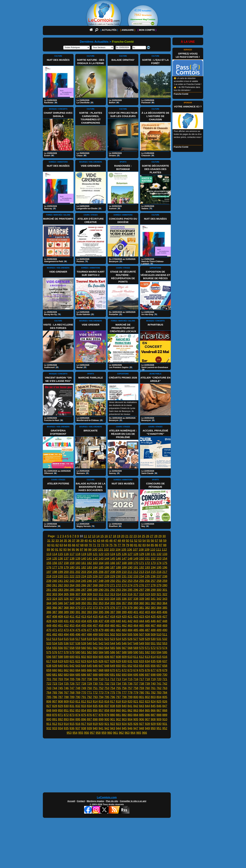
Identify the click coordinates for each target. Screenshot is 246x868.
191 (136, 567)
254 (136, 581)
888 (159, 715)
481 (113, 630)
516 (72, 639)
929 (153, 724)
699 (159, 675)
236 (153, 576)
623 (84, 661)
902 (118, 719)
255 (142, 581)
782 (153, 693)
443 (136, 621)
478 (95, 630)
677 (153, 670)
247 (95, 581)
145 (113, 559)
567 (124, 648)
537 (72, 643)
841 (130, 706)
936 (72, 728)
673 (130, 670)
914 (66, 724)
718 (147, 679)
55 (148, 541)
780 (142, 693)
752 (101, 688)
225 (89, 576)
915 (72, 724)
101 (101, 550)
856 (95, 710)
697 (147, 675)
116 (66, 554)
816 (107, 702)
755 (118, 688)
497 (84, 634)
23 (135, 536)
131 (153, 554)
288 (89, 590)
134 (49, 559)
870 (55, 715)
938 (84, 728)
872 (66, 715)
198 (55, 572)
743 (49, 688)
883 (130, 715)
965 (139, 733)
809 (66, 702)
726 (72, 684)
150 (142, 559)
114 (55, 554)
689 (101, 675)
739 (147, 684)
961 (116, 733)
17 (110, 536)
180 (72, 567)
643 (78, 666)
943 (113, 728)
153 (159, 559)
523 (113, 639)
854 (84, 710)
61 (53, 545)
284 (66, 590)
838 (113, 706)
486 (142, 630)
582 (89, 652)
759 (142, 688)
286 (78, 590)
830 (66, 706)
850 (60, 710)
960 (110, 733)
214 (147, 572)
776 (118, 693)
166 (113, 563)
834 (89, 706)
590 (136, 652)
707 (84, 679)
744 (55, 688)
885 (142, 715)
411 (72, 617)
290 (101, 590)
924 (124, 724)
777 (124, 693)
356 (118, 603)
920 (101, 724)
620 (66, 661)
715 (130, 679)
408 (55, 617)
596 (49, 657)
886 (147, 715)
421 (130, 617)
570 (142, 648)
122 (101, 554)
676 (147, 670)
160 (78, 563)
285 (72, 590)
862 (130, 710)
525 (124, 639)
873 (72, 715)
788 (66, 697)
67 (78, 545)
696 (142, 675)
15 (102, 536)
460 (113, 626)
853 (78, 710)
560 (84, 648)
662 (66, 670)
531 (159, 639)
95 (73, 550)
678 (159, 670)
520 (95, 639)
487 (147, 630)
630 (124, 661)
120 (89, 554)
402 (142, 612)
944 (118, 728)
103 (112, 550)
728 (84, 684)
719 (153, 679)
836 (101, 706)
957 (92, 733)
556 (60, 648)
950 (153, 728)
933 (55, 728)
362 (153, 603)
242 (66, 581)
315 (124, 594)
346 (60, 603)
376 (113, 608)
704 (66, 679)
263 (66, 585)
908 (153, 719)
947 (136, 728)
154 (165, 559)
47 (115, 541)
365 (49, 608)
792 (89, 697)
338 (136, 599)
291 (107, 590)
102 (106, 550)
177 (55, 567)
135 (55, 559)
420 (124, 617)
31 (49, 541)
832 (78, 706)
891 (55, 719)
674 (136, 670)
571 (147, 648)
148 (130, 559)
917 (84, 724)
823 (147, 702)
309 (89, 594)
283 (60, 590)
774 (107, 693)
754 (113, 688)
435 (89, 621)
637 (165, 661)
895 (78, 719)
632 (136, 661)
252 (124, 581)
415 (95, 617)
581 (84, 652)
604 (95, 657)
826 (165, 702)
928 (147, 724)
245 (84, 581)
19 (119, 536)
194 (153, 567)
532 (165, 639)
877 (95, 715)
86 (157, 545)
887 (153, 715)
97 (82, 550)
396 (107, 612)
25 (143, 536)
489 (159, 630)
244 (78, 581)
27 (152, 536)
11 (85, 536)
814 (95, 702)
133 (165, 554)
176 (49, 567)
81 (136, 545)
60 (49, 545)
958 (98, 733)
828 (55, 706)
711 (107, 679)
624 (89, 661)
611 (136, 657)
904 (130, 719)
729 (89, 684)
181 (78, 567)
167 (118, 563)
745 (60, 688)
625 (95, 661)
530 (153, 639)
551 (153, 643)
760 (147, 688)
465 (142, 626)
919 (95, 724)
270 (107, 585)
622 (78, 661)
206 (101, 572)
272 (118, 585)
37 (74, 541)
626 (101, 661)
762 (159, 688)
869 (49, 715)
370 (78, 608)
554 (49, 648)
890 (49, 719)
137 (66, 559)
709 (95, 679)
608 (118, 657)
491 (49, 634)
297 (142, 590)
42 (94, 541)
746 (66, 688)
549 (142, 643)
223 (78, 576)
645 (89, 666)
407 (49, 617)
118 (78, 554)
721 (165, 679)
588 (124, 652)
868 (165, 710)
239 (49, 581)
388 (60, 612)
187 (113, 567)
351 (89, 603)
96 (77, 550)
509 (153, 634)
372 (89, 608)
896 (84, 719)
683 (66, 675)
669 (107, 670)
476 (84, 630)
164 (101, 563)
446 (153, 621)
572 (153, 648)
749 (84, 688)
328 (78, 599)
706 (78, 679)
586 (113, 652)
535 (60, 643)
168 (124, 563)
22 (131, 536)
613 (147, 657)
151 (147, 559)
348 (72, 603)
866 (153, 710)
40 (86, 541)
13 (94, 536)
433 (78, 621)
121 (95, 554)
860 (118, 710)
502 (113, 634)
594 (159, 652)
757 (130, 688)
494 (66, 634)
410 (66, 617)
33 (57, 541)
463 (130, 626)
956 (86, 733)
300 (159, 590)
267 (89, 585)
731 (101, 684)
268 (95, 585)
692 (118, 675)
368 (66, 608)
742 (165, 684)
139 (78, 559)
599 (66, 657)
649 (113, 666)
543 (107, 643)
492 (55, 634)
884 (136, 715)
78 (123, 545)
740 (153, 684)
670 (113, 670)
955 (81, 733)
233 (136, 576)
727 (78, 684)
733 (113, 684)
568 (130, 648)
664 (78, 670)
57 (157, 541)
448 (165, 621)
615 (159, 657)
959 (104, 733)
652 (130, 666)
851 (66, 710)
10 (81, 536)
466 (147, 626)
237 (159, 576)
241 (60, 581)
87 (161, 545)
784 (165, 693)
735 (124, 684)
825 (159, 702)
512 (49, 639)
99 (90, 550)
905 (136, 719)
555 (55, 648)
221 (66, 576)
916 (78, 724)
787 (60, 697)
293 (118, 590)
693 (124, 675)
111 (159, 550)
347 (66, 603)
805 (165, 697)
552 (159, 643)
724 (60, 684)
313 (113, 594)
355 (113, 603)
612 (142, 657)
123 (107, 554)
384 (159, 608)
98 (86, 550)
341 (153, 599)
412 (78, 617)
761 (153, 688)
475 (78, 630)
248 (101, 581)
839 (118, 706)
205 (95, 572)
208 (113, 572)
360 (142, 603)
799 (130, 697)
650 (118, 666)
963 (127, 733)
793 (95, 697)
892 (60, 719)
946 (130, 728)
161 (84, 563)
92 (61, 550)
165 (107, 563)
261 (55, 585)
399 (124, 612)
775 (113, 693)
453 (72, 626)
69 (86, 545)
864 (142, 710)
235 (147, 576)
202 (78, 572)
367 (60, 608)
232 (130, 576)
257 (153, 581)
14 (98, 536)
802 (147, 697)
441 (124, 621)
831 (72, 706)
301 (165, 590)
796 (113, 697)
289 (95, 590)
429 (55, 621)
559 (78, 648)
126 (124, 554)
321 (159, 594)
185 (101, 567)
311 (101, 594)
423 (142, 617)
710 (101, 679)
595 (165, 652)
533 (49, 643)
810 (72, 702)
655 (147, 666)
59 (165, 541)
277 (147, 585)
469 (165, 626)
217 (165, 572)
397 (113, 612)
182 (84, 567)
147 (124, 559)
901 (113, 719)
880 (113, 715)
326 (66, 599)
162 (89, 563)
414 (89, 617)
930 (159, 724)
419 (118, 617)
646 (95, 666)
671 (118, 670)
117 (72, 554)
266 (84, 585)
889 (165, 715)
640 (60, 666)
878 (101, 715)
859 (113, 710)
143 (101, 559)
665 (84, 670)
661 (60, 670)
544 (113, 643)
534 (55, 643)
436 (95, 621)
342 (159, 599)
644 (84, 666)
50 (127, 541)
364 (165, 603)
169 (130, 563)
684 (72, 675)
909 (159, 719)
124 (113, 554)
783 (159, 693)
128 (136, 554)
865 (147, 710)
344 (49, 603)
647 (101, 666)
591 (142, 652)
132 (159, 554)
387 (55, 612)
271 (113, 585)
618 (55, 661)
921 (107, 724)
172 (147, 563)
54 (144, 541)
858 (107, 710)
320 (153, 594)
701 (49, 679)
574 (165, 648)
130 (147, 554)
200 (66, 572)
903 (124, 719)
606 (107, 657)
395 (101, 612)
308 (84, 594)
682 (60, 675)
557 (66, 648)
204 (89, 572)
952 (165, 728)
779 (136, 693)
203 (84, 572)
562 (95, 648)
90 (53, 550)
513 (55, 639)
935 (66, 728)
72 (99, 545)
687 (89, 675)
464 (136, 626)
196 (165, 567)
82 (140, 545)
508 (147, 634)
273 (124, 585)
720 (159, 679)
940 (95, 728)
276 (142, 585)
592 (147, 652)
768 (72, 693)
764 (49, 693)
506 (136, 634)
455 (84, 626)
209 (118, 572)
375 (107, 608)
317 (136, 594)
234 (142, 576)
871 (60, 715)
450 (55, 626)
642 (72, 666)
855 (89, 710)
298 (147, 590)
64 (65, 545)
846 (159, 706)
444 (142, 621)
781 (147, 693)
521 (101, 639)
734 (118, 684)
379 (130, 608)
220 (60, 576)
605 (101, 657)
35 (65, 541)
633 (142, 661)
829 (60, 706)
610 (130, 657)
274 (130, 585)
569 (136, 648)
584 (101, 652)
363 (159, 603)
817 (113, 702)
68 (82, 545)
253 (130, 581)
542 (101, 643)
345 (55, 603)
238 (165, 576)
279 (159, 585)
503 (118, 634)
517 (78, 639)
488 (153, 630)
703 (60, 679)
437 (101, 621)
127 (130, 554)
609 (124, 657)
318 (142, 594)
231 (124, 576)
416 (101, 617)
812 (84, 702)
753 (107, 688)
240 (55, 581)
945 (124, 728)
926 (136, 724)
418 (113, 617)
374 (101, 608)
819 (124, 702)
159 (72, 563)
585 (107, 652)
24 (139, 536)
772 (95, 693)
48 (119, 541)
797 (118, 697)
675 (142, 670)
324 (55, 599)
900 (107, 719)
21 (127, 536)
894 (72, 719)
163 (95, 563)
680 (49, 675)
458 (101, 626)
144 (107, 559)
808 (60, 702)
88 (165, 545)
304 (60, 594)
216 (159, 572)
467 (153, 626)
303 (55, 594)
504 (124, 634)
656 (153, 666)
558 (72, 648)
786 (55, 697)
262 (60, 585)
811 (78, 702)
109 (147, 550)
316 (130, 594)
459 (107, 626)
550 (147, 643)
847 (165, 706)
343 (165, 599)
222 (72, 576)
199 (60, 572)
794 (101, 697)
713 (118, 679)
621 (72, 661)
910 (165, 719)
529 (147, 639)
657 (159, 666)
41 (90, 541)
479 (101, 630)
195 (159, 567)
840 (124, 706)
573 (159, 648)
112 (164, 550)
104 (118, 550)
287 (84, 590)
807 (55, 702)
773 (101, 693)
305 (66, 594)
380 (136, 608)
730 (95, 684)
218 (49, 576)
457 (95, 626)
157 (60, 563)
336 (124, 599)
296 (136, 590)
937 (78, 728)
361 (147, 603)
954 (75, 733)
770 (84, 693)
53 (140, 541)
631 (130, 661)
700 (165, 675)
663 (72, 670)
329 (84, 599)
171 (142, 563)
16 (106, 536)
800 (136, 697)
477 (89, 630)
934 (60, 728)
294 (124, 590)
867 (159, 710)
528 (142, 639)
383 (153, 608)
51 (132, 541)
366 (55, 608)
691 (113, 675)
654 (142, 666)
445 (147, 621)
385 (165, 608)
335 (118, 599)
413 (84, 617)
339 (142, 599)
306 (72, 594)
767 (66, 693)
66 (74, 545)
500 (101, 634)
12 (90, 536)
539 (84, 643)
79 (127, 545)
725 (66, 684)
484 (130, 630)
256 (147, 581)
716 (136, 679)
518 (84, 639)
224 (84, 576)
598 (60, 657)
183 (89, 567)
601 (78, 657)
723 (55, 684)
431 (66, 621)
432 (72, 621)
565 (113, 648)
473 (66, 630)
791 (84, 697)
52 (136, 541)
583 (95, 652)
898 (95, 719)
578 (66, 652)
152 (153, 559)
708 (89, 679)
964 (133, 733)
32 (53, 541)
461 (118, 626)
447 (159, 621)
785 (49, 697)
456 (89, 626)
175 (165, 563)
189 (124, 567)
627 (107, 661)
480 (107, 630)
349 (78, 603)
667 (95, 670)
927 (142, 724)
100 (95, 550)
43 (99, 541)
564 (107, 648)
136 (60, 559)
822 (142, 702)
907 (147, 719)
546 (124, 643)
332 (101, 599)
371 (84, 608)
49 (123, 541)
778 (130, 693)
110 (153, 550)
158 (66, 563)
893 (66, 719)
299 (153, 590)
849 (55, 710)
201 (72, 572)
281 (49, 590)
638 (49, 666)
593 (153, 652)
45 (107, 541)
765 (55, 693)
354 (107, 603)
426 (159, 617)
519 (89, 639)
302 (49, 594)
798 (124, 697)
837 (107, 706)
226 (95, 576)
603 (89, 657)
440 (118, 621)
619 (60, 661)
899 (101, 719)
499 (95, 634)
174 (159, 563)
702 (55, 679)
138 (72, 559)
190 (130, 567)
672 (124, 670)
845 (153, 706)
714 (124, 679)
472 (60, 630)
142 (95, 559)
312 (107, 594)
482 (118, 630)
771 (89, 693)
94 (69, 550)
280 (165, 585)
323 (49, 599)
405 (159, 612)
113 (49, 554)
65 (70, 545)
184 (95, 567)
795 (107, 697)
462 (124, 626)
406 (165, 612)
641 (66, 666)
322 (165, 594)
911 (49, 724)
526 (130, 639)
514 (60, 639)
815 (101, 702)
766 (60, 693)
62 (57, 545)
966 (144, 733)
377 (118, 608)
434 (84, 621)
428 (49, 621)
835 (95, 706)
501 (107, 634)
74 (107, 545)
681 (55, 675)
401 (136, 612)
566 (118, 648)
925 (130, 724)
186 (107, 567)
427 (165, 617)
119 (84, 554)
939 (89, 728)
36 (70, 541)
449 (49, 626)
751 (95, 688)
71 (94, 545)
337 (130, 599)
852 (72, 710)
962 (121, 733)
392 (84, 612)
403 (147, 612)
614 (153, 657)
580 (78, 652)
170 (136, 563)
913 (60, 724)
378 (124, 608)
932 (49, 728)
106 (130, 550)
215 (153, 572)
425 (153, 617)
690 (107, 675)
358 (130, 603)
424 (147, 617)
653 (136, 666)
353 (101, 603)
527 (136, 639)
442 (130, 621)
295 (130, 590)
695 (136, 675)
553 (165, 643)
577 (60, 652)
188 (118, 567)
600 (72, 657)
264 (72, 585)
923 (118, 724)
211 (130, 572)
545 (118, 643)
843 (142, 706)
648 (107, 666)
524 (118, 639)
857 (101, 710)
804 (159, 697)
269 (101, 585)
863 (136, 710)
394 (95, 612)
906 (142, 719)
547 (130, 643)
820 (130, 702)
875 (84, 715)
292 (113, 590)
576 (55, 652)
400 (130, 612)
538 (78, 643)
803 (153, 697)
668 (101, 670)
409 (60, 617)
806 (49, 702)
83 (144, 545)
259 (165, 581)
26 (147, 536)
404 (153, 612)
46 (111, 541)
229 (113, 576)
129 (142, 554)
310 (95, 594)
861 (124, 710)
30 (164, 536)
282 (55, 590)
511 (165, 634)
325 (60, 599)
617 (49, 661)
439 (113, 621)
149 (136, 559)
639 (55, 666)
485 (136, 630)
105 (124, 550)
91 (57, 550)
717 (142, 679)
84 (148, 545)
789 (72, 697)
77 (119, 545)
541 (95, 643)
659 (49, 670)
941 (101, 728)
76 (115, 545)
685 (78, 675)
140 (84, 559)
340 (147, 599)
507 (142, 634)
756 (124, 688)
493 (60, 634)
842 (136, 706)
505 (130, 634)
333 (107, 599)
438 (107, 621)
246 (89, 581)
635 (153, 661)
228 (107, 576)
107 (135, 550)
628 (113, 661)
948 (142, 728)
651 (124, 666)
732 (107, 684)
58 (161, 541)
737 (136, 684)
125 (118, 554)
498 (89, 634)
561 (89, 648)
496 (78, 634)
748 (78, 688)
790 (78, 697)
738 (142, 684)
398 (118, 612)
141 (89, 559)
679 (165, 670)
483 (124, 630)
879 (107, 715)
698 (153, 675)
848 (49, 710)
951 (159, 728)
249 (107, 581)
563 (101, 648)
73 (103, 545)
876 (89, 715)
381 (142, 608)
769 (78, 693)
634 (147, 661)
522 (107, 639)
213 (142, 572)
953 (69, 733)
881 (118, 715)
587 (118, 652)
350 (84, 603)
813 (89, 702)
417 (107, 617)
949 (147, 728)
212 (136, 572)
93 (65, 550)
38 (78, 541)
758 (136, 688)
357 (124, 603)
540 (89, 643)
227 (101, 576)
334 (113, 599)
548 (136, 643)
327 (72, 599)
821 (136, 702)
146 (118, 559)
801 (142, 697)
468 (159, 626)
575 (49, 652)
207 (107, 572)
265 (78, 585)
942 (107, 728)
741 (159, 684)
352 (95, 603)
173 (153, 563)
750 (89, 688)
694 (130, 675)
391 (78, 612)
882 (124, 715)
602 (84, 657)
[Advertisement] (123, 766)
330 (89, 599)
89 (48, 550)
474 (72, 630)
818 (118, 702)
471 (55, 630)
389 (66, 612)
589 (130, 652)
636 (159, 661)
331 (95, 599)
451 (60, 626)
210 (124, 572)
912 (55, 724)
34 (61, 541)
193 (147, 567)
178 (60, 567)
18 (114, 536)
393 (89, 612)
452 (66, 626)
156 (55, 563)
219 (55, 576)
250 (113, 581)
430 (60, 621)
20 (123, 536)
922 (113, 724)
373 (95, 608)
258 (159, 581)
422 (136, 617)
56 (152, 541)
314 (118, 594)
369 (72, 608)
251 (118, 581)
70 (90, 545)
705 (72, 679)
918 (89, 724)
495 (72, 634)
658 (165, 666)
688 (95, 675)
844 (147, 706)
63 (61, 545)
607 (113, 657)
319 (147, 594)
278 (153, 585)
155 (49, 563)
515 (66, 639)
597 (55, 657)
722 (49, 684)
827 (49, 706)
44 (103, 541)
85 (152, 545)
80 (132, 545)
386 (49, 612)
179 (66, 567)
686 (84, 675)
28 (156, 536)
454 (78, 626)
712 (113, 679)
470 (49, 630)
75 (111, 545)
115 (60, 554)
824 (153, 702)
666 (89, 670)
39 (82, 541)
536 (66, 643)
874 (78, 715)
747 (72, 688)
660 (55, 670)
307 (78, 594)
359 (136, 603)
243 (72, 581)
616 (165, 657)
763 (165, 688)
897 (89, 719)
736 (130, 684)
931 (165, 724)
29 (160, 536)
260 (49, 585)
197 (49, 572)
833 (84, 706)
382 (147, 608)
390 (72, 612)
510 (159, 634)
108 (141, 550)
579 (72, 652)
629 (118, 661)
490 (165, 630)
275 (136, 585)
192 (142, 567)
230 (118, 576)
